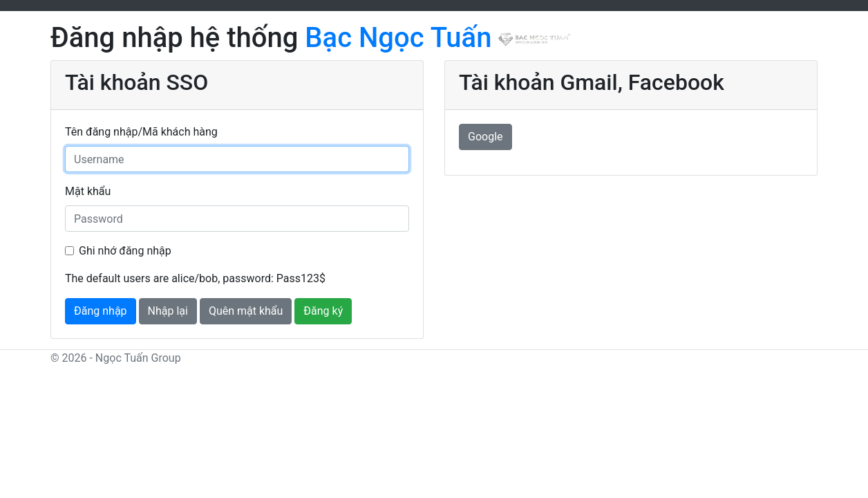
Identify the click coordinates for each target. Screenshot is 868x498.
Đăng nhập (101, 311)
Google (485, 137)
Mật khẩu (88, 191)
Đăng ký (323, 311)
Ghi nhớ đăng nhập (125, 251)
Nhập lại (168, 311)
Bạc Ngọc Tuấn (437, 38)
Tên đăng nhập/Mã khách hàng (141, 132)
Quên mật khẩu (246, 311)
